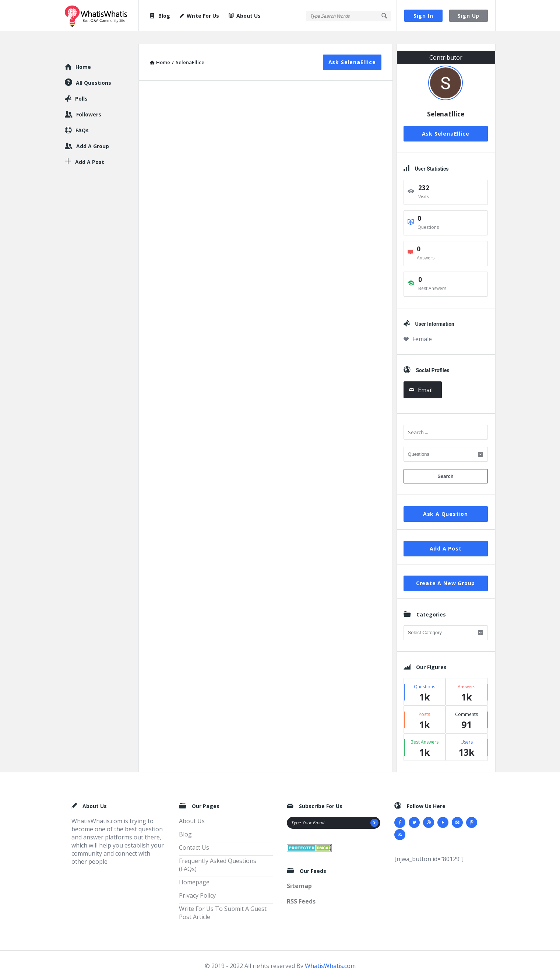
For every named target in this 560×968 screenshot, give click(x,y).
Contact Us (194, 835)
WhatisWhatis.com (330, 953)
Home (83, 54)
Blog (160, 16)
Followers (89, 102)
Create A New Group (445, 570)
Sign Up (469, 16)
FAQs (82, 117)
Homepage (194, 869)
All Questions (94, 70)
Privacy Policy (197, 883)
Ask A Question (445, 501)
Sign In (423, 16)
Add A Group (93, 133)
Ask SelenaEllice (352, 49)
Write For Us (199, 16)
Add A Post (446, 536)
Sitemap (299, 873)
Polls (81, 86)
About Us (245, 16)
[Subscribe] (374, 810)
